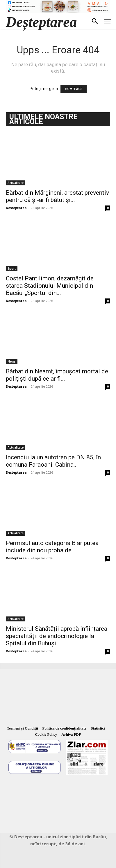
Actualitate (16, 183)
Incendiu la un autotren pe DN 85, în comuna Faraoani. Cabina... (53, 461)
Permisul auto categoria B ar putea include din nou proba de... (52, 547)
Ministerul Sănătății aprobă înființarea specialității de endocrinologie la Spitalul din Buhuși (57, 636)
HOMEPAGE (74, 89)
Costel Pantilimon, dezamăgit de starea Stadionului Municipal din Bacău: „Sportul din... (50, 286)
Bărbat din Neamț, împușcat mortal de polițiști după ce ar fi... (57, 375)
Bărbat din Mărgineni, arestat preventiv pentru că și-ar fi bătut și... (57, 196)
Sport (12, 268)
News (12, 361)
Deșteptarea (16, 208)
